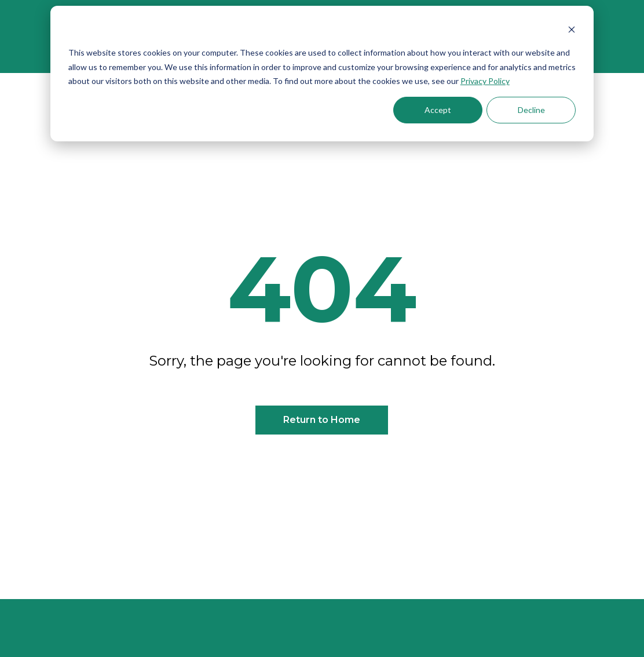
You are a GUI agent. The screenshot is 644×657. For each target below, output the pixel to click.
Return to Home (322, 420)
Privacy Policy (485, 81)
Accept (438, 110)
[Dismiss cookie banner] (572, 31)
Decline (531, 110)
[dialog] (322, 74)
